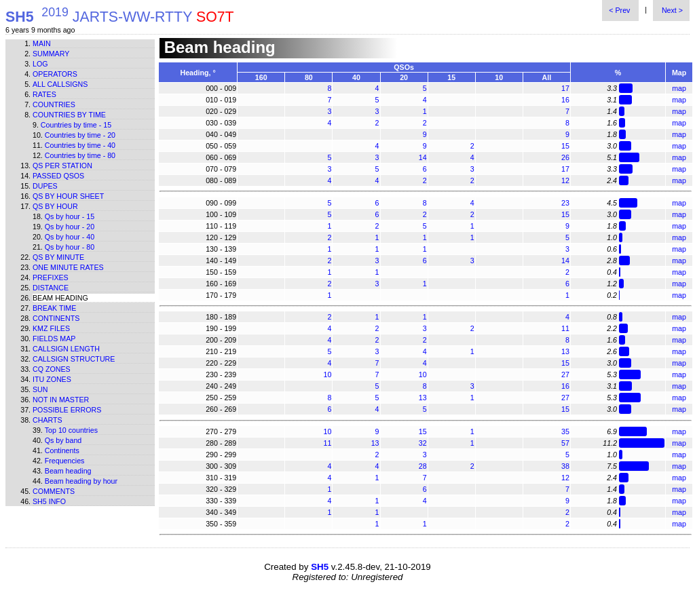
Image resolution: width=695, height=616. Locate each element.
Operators (55, 74)
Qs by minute (58, 257)
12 (565, 180)
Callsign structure (74, 359)
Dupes (45, 186)
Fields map (54, 339)
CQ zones (52, 369)
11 (565, 328)
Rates (44, 94)
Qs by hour (55, 206)
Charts (48, 420)
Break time (54, 308)
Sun (40, 389)
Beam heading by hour (81, 481)
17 (565, 88)
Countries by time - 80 (80, 155)
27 (565, 374)
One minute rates (68, 267)
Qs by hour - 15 (70, 216)
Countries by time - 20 (80, 135)
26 (565, 157)
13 (565, 351)
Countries (54, 104)
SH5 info (49, 501)
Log (40, 64)
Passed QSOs (58, 176)
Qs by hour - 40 (70, 237)
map (679, 88)
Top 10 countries (71, 430)
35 (565, 431)
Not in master (61, 400)
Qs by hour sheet (68, 196)
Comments (54, 491)
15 (565, 146)
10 (328, 374)
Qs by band (63, 440)
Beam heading (68, 471)
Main (42, 43)
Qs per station (62, 166)
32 (423, 443)
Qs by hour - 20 (70, 227)
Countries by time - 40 (80, 145)
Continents (56, 318)
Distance (51, 288)
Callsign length (66, 349)
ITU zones (52, 379)
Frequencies (65, 461)
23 (565, 203)
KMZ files (51, 328)
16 (565, 100)
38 (565, 466)
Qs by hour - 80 (70, 247)
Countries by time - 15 (76, 125)
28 (423, 466)
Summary (51, 54)
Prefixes (51, 277)
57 (565, 443)
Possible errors (67, 410)
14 (423, 157)
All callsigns (60, 84)
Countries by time (69, 115)
